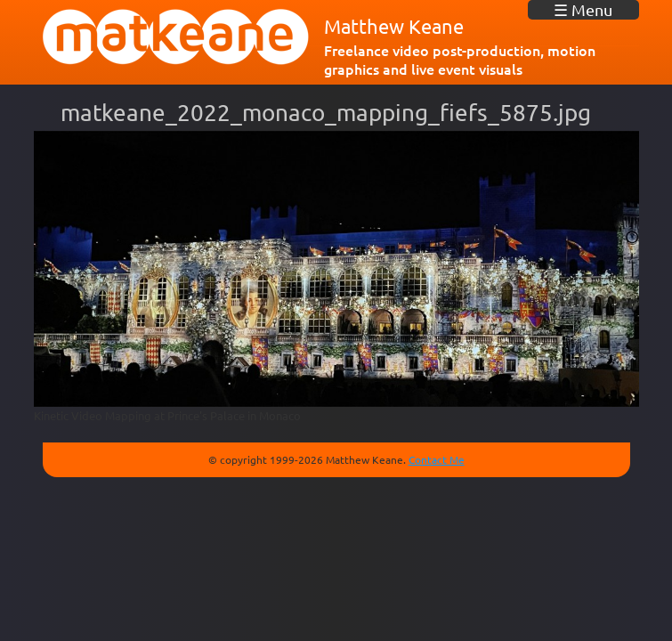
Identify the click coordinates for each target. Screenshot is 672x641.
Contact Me (437, 459)
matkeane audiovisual (176, 37)
